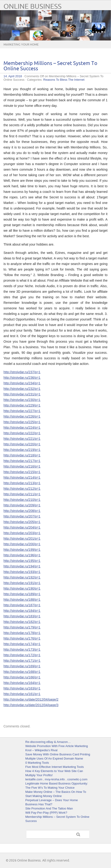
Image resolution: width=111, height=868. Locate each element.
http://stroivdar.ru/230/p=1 (22, 400)
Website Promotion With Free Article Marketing (57, 746)
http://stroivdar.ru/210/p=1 (22, 500)
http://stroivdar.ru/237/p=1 (22, 372)
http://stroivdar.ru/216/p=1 (22, 466)
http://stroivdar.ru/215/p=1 (22, 472)
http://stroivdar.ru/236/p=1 (22, 378)
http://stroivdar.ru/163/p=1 (22, 688)
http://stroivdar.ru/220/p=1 (22, 444)
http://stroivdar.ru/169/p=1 (22, 666)
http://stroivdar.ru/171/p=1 (22, 661)
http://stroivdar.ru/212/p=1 (22, 489)
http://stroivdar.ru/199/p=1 (22, 550)
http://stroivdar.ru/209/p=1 (22, 505)
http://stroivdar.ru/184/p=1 (22, 611)
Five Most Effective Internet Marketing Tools (55, 767)
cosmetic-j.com (77, 779)
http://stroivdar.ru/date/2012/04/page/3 (31, 705)
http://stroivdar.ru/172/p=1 (22, 655)
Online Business (33, 7)
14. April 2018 (13, 76)
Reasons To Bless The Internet (64, 80)
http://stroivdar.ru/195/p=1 (22, 561)
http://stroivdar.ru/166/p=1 (22, 677)
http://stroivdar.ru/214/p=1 (22, 477)
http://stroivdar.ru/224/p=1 (22, 428)
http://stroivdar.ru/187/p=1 (22, 605)
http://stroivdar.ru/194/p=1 (22, 566)
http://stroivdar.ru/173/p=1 (22, 649)
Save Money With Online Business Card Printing (58, 754)
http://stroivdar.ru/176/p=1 (22, 638)
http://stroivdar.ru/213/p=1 (22, 483)
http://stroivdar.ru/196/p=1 (22, 555)
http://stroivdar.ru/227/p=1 (22, 411)
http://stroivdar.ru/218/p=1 (22, 455)
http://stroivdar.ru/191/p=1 (22, 583)
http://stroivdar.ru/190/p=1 (22, 588)
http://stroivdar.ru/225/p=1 (22, 422)
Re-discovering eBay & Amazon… (48, 742)
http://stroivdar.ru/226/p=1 (22, 416)
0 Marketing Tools (37, 763)
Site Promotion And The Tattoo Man (49, 808)
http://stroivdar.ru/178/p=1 (22, 633)
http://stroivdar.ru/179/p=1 (22, 627)
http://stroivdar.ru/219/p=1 (22, 450)
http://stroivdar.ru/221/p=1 (22, 439)
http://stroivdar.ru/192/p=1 (22, 577)
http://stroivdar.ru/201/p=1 (22, 539)
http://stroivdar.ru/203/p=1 (22, 533)
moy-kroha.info (55, 779)
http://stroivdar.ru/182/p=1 (22, 622)
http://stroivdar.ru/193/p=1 (22, 572)
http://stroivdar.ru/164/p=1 (22, 683)
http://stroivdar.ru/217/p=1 (22, 461)
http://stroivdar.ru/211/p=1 (22, 494)
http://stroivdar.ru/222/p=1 (22, 433)
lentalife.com (34, 779)
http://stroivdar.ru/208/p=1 (22, 511)
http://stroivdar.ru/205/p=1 (22, 522)
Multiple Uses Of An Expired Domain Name (54, 759)
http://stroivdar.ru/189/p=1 (22, 594)
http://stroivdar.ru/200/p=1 (22, 544)
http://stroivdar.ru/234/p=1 (22, 383)
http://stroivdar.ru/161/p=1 (22, 694)
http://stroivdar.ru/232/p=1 (22, 389)
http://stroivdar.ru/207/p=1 (22, 516)
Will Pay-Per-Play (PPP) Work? (46, 813)
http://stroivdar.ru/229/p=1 (22, 405)
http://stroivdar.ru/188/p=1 (22, 600)
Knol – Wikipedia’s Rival (41, 750)
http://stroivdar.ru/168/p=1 (22, 672)
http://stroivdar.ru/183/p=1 (22, 616)
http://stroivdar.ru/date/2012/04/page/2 (31, 699)
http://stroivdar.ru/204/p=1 (22, 527)
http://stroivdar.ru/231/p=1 (22, 394)
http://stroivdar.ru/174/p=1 (22, 644)
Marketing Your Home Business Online (21, 48)
